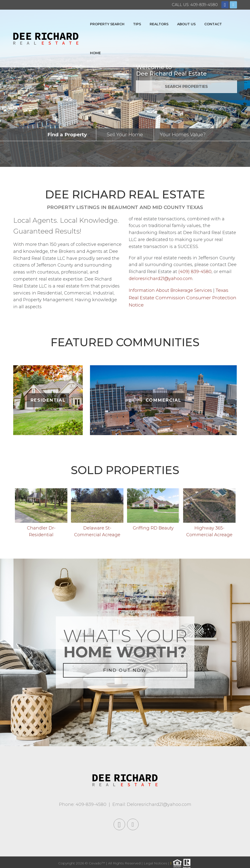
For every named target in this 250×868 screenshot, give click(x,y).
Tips (137, 24)
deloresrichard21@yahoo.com (161, 279)
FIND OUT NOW (125, 670)
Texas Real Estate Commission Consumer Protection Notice (183, 298)
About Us (186, 24)
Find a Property (67, 135)
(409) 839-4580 (195, 272)
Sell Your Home (125, 135)
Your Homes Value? (183, 135)
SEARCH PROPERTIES (186, 87)
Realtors (159, 24)
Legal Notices (156, 863)
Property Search (107, 24)
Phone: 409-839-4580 (83, 804)
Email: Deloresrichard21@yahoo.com (152, 804)
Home (95, 53)
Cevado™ (97, 863)
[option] (41, 514)
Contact (213, 24)
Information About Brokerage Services (170, 290)
